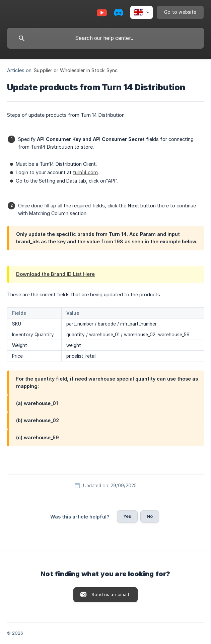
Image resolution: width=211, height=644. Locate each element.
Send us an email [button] (110, 594)
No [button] (150, 516)
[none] (142, 12)
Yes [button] (127, 516)
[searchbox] (105, 38)
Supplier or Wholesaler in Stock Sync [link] (76, 70)
